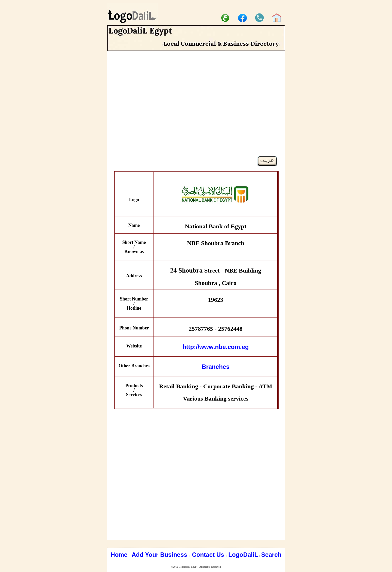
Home (120, 555)
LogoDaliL (243, 555)
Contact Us (209, 555)
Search (271, 555)
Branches (216, 367)
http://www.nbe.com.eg (216, 347)
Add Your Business (160, 555)
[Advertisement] (196, 112)
